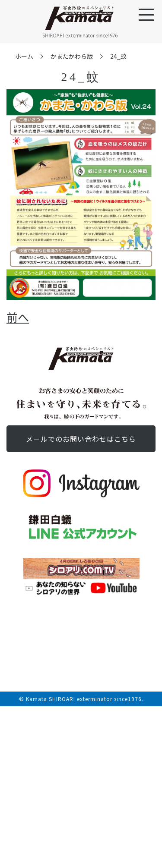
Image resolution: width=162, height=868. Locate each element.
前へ (18, 317)
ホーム (24, 56)
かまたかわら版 (72, 56)
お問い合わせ (81, 439)
